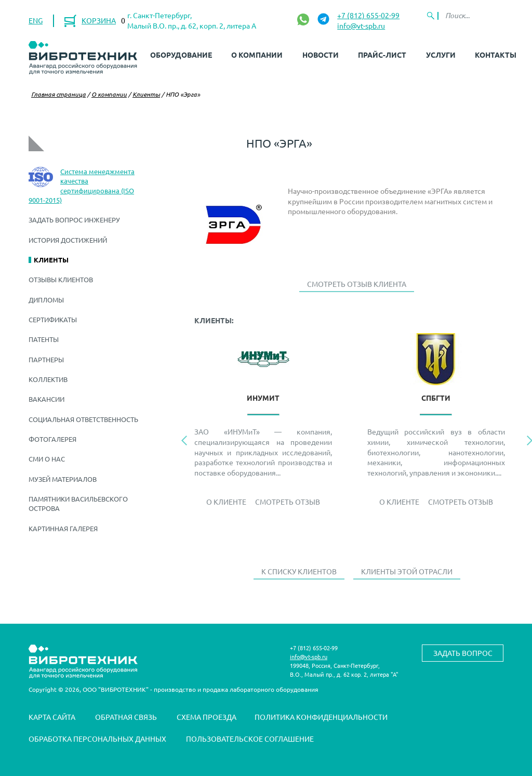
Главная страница (58, 94)
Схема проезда (207, 717)
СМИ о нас (47, 459)
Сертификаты (53, 319)
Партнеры (46, 359)
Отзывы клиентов (61, 279)
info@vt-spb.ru (361, 25)
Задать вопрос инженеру (74, 220)
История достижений (68, 240)
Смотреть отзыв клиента (357, 284)
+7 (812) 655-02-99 (368, 15)
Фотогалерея (52, 439)
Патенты (44, 339)
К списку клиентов (299, 571)
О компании (257, 55)
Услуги (441, 55)
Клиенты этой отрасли (407, 571)
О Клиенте (226, 502)
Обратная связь (126, 717)
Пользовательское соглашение (250, 739)
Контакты (496, 55)
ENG (36, 20)
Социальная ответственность (83, 419)
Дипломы (46, 300)
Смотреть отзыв (288, 502)
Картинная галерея (63, 528)
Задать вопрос (463, 653)
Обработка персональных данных (97, 739)
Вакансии (46, 399)
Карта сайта (52, 717)
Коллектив (48, 379)
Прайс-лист (382, 55)
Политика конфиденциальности (321, 717)
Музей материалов (63, 479)
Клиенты (146, 94)
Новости (321, 55)
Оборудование (181, 55)
